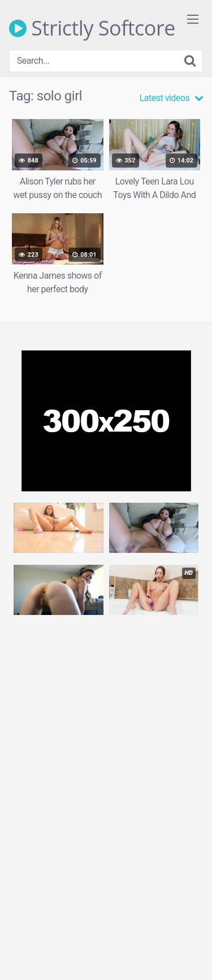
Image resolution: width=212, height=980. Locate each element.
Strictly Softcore (92, 28)
